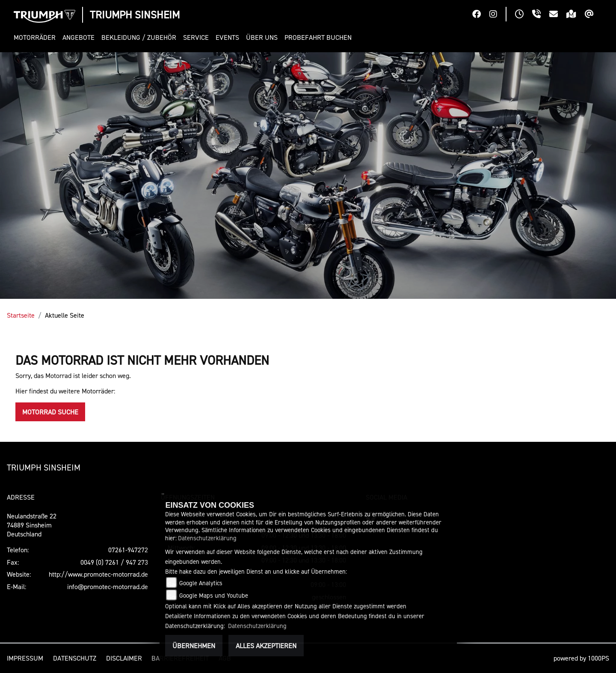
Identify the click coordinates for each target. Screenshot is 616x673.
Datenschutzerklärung (207, 538)
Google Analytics (201, 583)
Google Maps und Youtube (214, 595)
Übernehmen (194, 646)
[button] (36, 37)
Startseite (21, 315)
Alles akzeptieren (266, 646)
